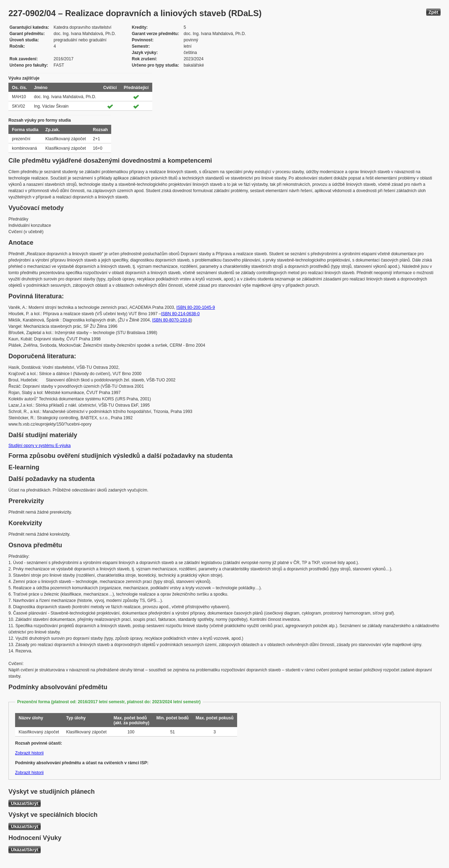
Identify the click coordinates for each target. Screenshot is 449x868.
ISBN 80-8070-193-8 (172, 320)
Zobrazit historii (29, 753)
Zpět (433, 12)
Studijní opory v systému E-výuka (39, 446)
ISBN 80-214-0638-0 (180, 314)
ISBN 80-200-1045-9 (196, 307)
